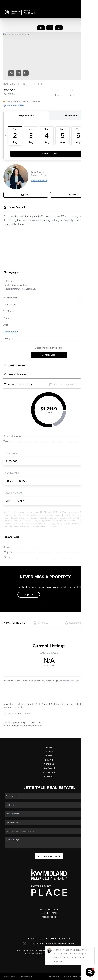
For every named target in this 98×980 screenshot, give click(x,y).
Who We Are (49, 772)
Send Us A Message (49, 856)
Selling (49, 760)
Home (49, 748)
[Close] (92, 949)
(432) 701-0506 (49, 917)
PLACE (67, 939)
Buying (49, 756)
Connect (49, 776)
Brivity (15, 976)
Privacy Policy (55, 976)
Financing (49, 764)
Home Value (49, 768)
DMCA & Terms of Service (75, 976)
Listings (49, 752)
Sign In (87, 3)
